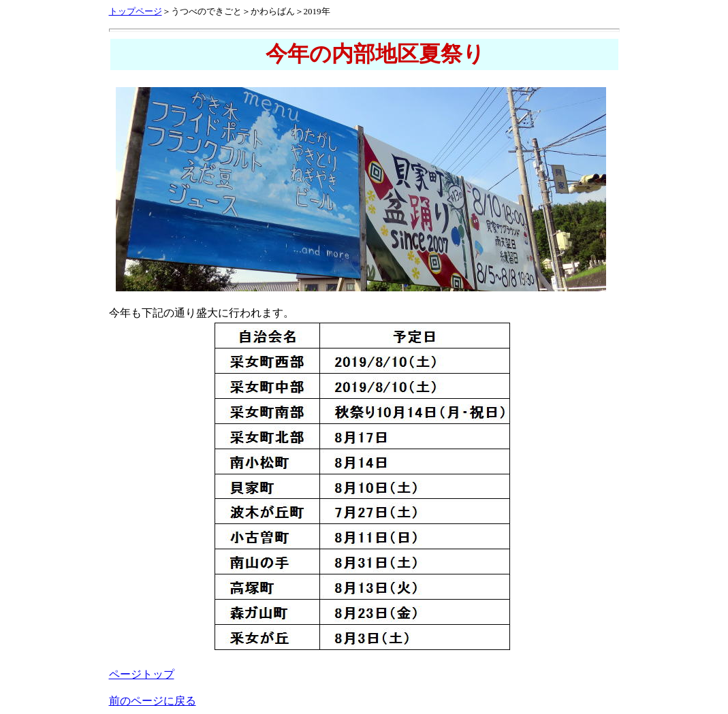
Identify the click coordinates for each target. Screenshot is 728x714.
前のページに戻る (153, 701)
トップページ (136, 11)
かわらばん (273, 11)
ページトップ (142, 674)
